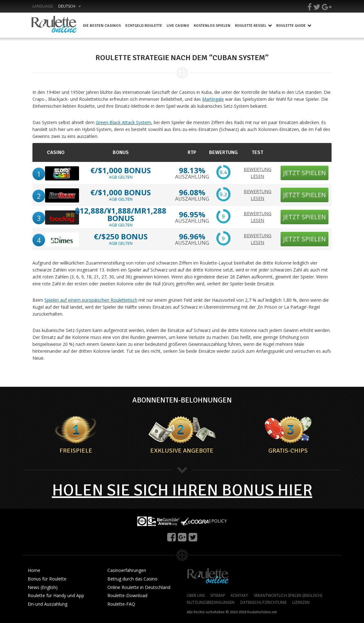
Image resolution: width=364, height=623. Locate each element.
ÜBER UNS (196, 596)
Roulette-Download (127, 596)
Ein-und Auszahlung (48, 604)
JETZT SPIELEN (304, 173)
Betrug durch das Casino (132, 579)
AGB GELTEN (121, 177)
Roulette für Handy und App (56, 596)
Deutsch (67, 6)
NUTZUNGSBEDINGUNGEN (211, 603)
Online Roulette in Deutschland (139, 588)
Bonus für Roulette (47, 579)
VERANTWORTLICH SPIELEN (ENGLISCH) (288, 596)
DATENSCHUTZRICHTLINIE (263, 603)
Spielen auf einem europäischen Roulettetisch (91, 300)
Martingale (213, 99)
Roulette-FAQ (121, 604)
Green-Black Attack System (123, 122)
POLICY (219, 521)
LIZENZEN (301, 603)
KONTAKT (239, 596)
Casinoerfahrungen (127, 571)
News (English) (43, 588)
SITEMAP (218, 596)
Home (34, 571)
